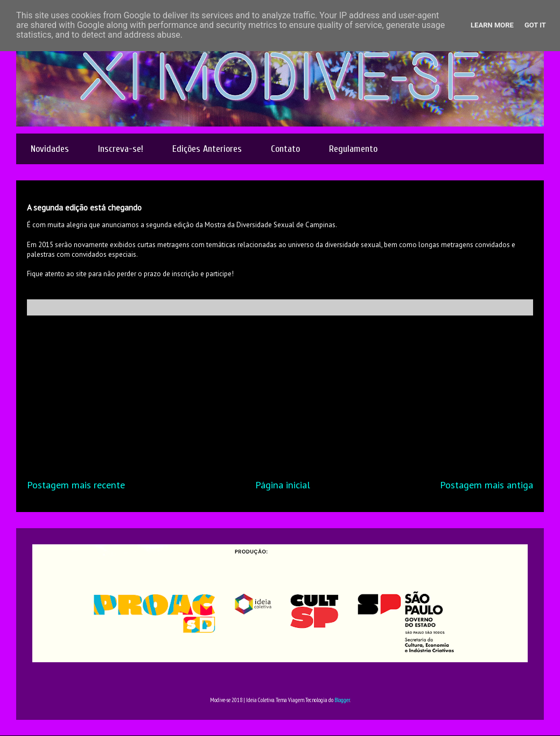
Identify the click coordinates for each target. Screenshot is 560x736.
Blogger (342, 700)
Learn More (492, 25)
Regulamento (353, 149)
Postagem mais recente (76, 485)
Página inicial (283, 485)
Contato (285, 149)
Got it (535, 25)
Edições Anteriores (207, 149)
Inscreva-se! (121, 149)
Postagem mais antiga (486, 485)
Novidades (50, 149)
